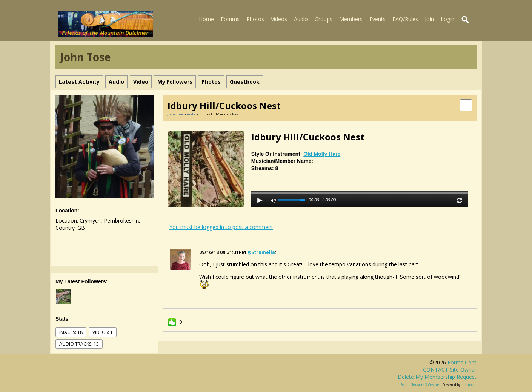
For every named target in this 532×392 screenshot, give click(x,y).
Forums (230, 19)
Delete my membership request (437, 377)
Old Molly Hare (322, 154)
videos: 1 (103, 332)
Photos (255, 19)
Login (447, 19)
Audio (301, 19)
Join (429, 19)
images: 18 (71, 332)
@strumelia (261, 252)
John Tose (175, 114)
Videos (279, 19)
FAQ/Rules (405, 19)
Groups (324, 19)
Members (351, 19)
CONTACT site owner (450, 370)
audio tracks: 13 (79, 344)
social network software (420, 385)
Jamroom (469, 385)
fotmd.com (462, 362)
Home (206, 19)
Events (377, 19)
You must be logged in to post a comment (221, 227)
